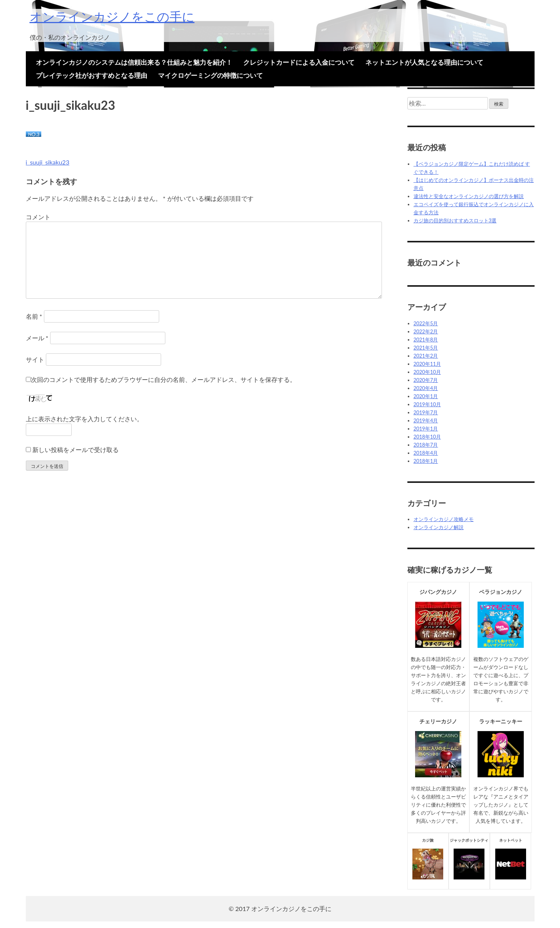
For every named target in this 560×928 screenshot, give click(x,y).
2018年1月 (426, 461)
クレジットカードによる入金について (299, 62)
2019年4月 (426, 420)
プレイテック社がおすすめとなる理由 (92, 75)
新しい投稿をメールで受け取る (76, 450)
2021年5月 (426, 348)
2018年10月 (427, 437)
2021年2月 (426, 356)
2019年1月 (426, 429)
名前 (34, 316)
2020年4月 (426, 388)
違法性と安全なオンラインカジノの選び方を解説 (469, 196)
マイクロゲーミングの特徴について (210, 75)
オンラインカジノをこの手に (112, 16)
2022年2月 (426, 331)
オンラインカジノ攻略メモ (444, 519)
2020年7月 (426, 380)
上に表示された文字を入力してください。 (84, 419)
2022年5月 (426, 323)
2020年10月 (427, 372)
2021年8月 (426, 340)
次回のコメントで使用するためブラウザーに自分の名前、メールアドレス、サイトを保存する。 (163, 379)
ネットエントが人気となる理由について (424, 62)
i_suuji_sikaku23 (48, 162)
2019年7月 (426, 412)
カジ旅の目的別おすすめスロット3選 (455, 220)
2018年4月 (426, 453)
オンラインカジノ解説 (439, 527)
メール (37, 338)
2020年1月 (426, 396)
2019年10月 (427, 404)
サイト (35, 359)
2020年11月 (427, 364)
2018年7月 (426, 445)
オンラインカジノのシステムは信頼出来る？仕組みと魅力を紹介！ (134, 62)
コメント (38, 217)
